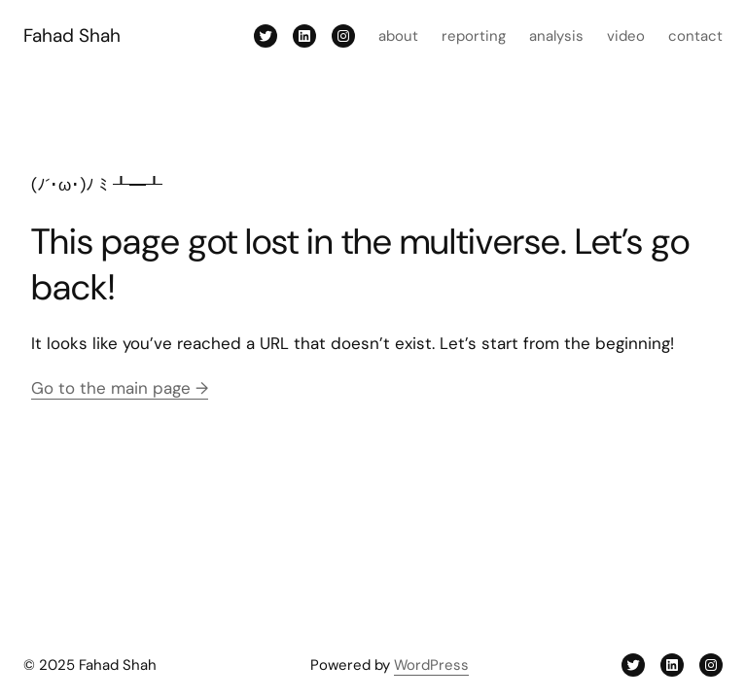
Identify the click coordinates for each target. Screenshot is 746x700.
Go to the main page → (120, 388)
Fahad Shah (72, 35)
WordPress (431, 665)
